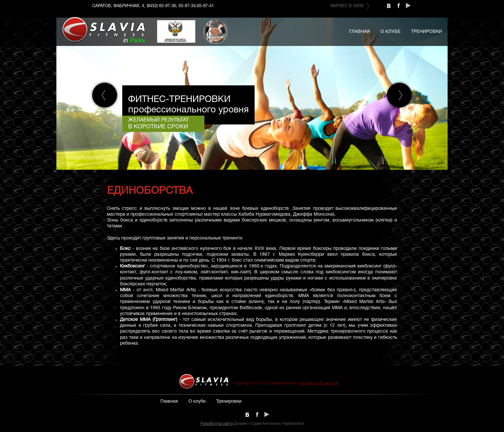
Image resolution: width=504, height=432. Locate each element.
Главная (360, 32)
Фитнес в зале (347, 6)
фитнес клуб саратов (319, 383)
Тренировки (427, 32)
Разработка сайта (217, 424)
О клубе (391, 32)
